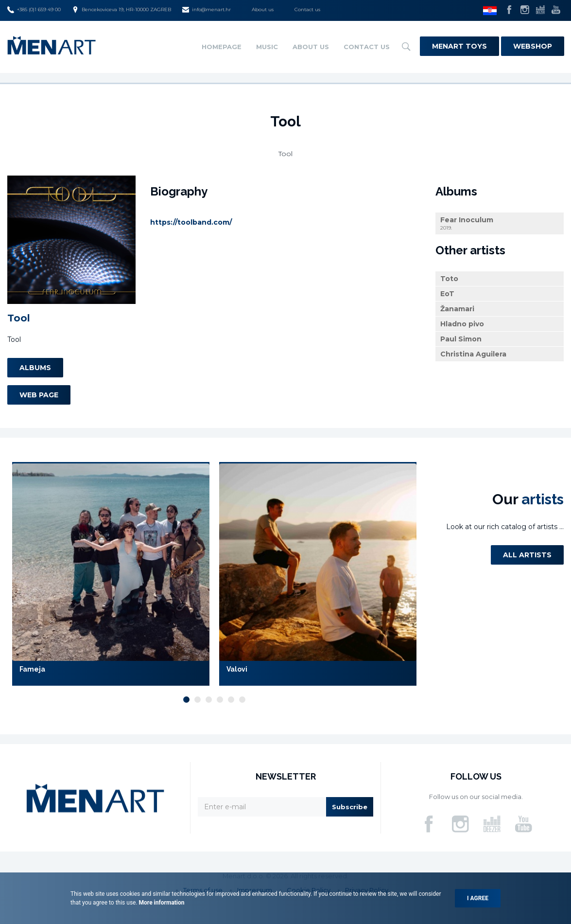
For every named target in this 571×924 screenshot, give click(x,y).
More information (161, 903)
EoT (447, 294)
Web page (39, 395)
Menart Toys (459, 46)
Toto (449, 279)
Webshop (533, 46)
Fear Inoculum (500, 223)
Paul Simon (461, 339)
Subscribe (350, 807)
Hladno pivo (462, 324)
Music (267, 47)
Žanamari (457, 309)
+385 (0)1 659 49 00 (34, 10)
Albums (35, 368)
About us (263, 9)
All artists (527, 555)
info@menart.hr (207, 10)
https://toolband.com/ (191, 222)
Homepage (222, 47)
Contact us (307, 9)
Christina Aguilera (473, 354)
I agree (478, 898)
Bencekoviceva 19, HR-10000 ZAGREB (121, 10)
